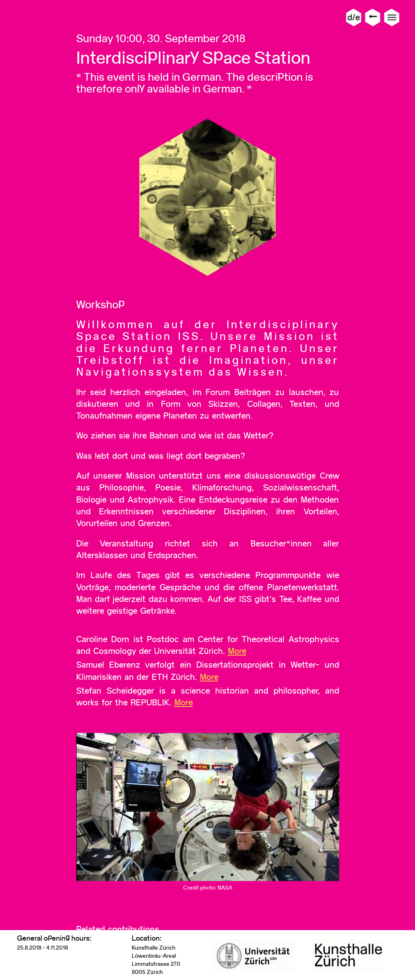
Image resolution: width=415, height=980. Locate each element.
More (237, 651)
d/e (354, 17)
